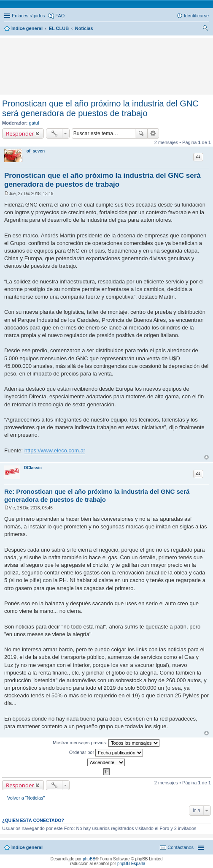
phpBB (89, 859)
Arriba (206, 457)
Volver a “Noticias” (26, 798)
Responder (20, 133)
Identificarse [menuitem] (196, 16)
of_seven (36, 151)
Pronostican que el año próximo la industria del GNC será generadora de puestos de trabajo (100, 108)
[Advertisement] (57, 53)
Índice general (27, 847)
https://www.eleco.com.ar (55, 450)
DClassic (33, 468)
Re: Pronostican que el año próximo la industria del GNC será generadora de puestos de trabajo (97, 495)
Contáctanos (181, 847)
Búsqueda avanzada (153, 133)
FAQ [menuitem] (60, 16)
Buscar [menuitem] (206, 29)
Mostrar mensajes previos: (106, 743)
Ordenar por (106, 753)
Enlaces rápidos (28, 16)
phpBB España (131, 864)
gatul (34, 123)
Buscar (141, 133)
